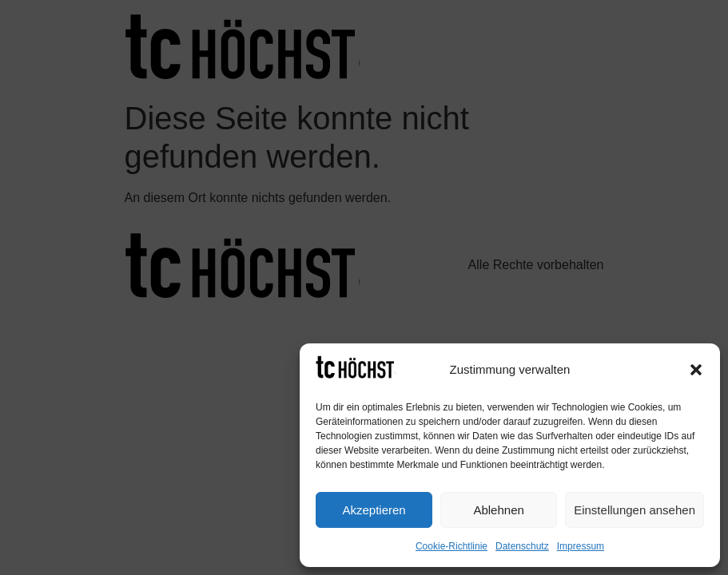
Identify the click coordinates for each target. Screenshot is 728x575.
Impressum (581, 546)
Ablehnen (498, 510)
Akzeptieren (374, 510)
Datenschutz (522, 546)
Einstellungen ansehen (635, 510)
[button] (696, 370)
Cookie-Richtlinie (452, 546)
